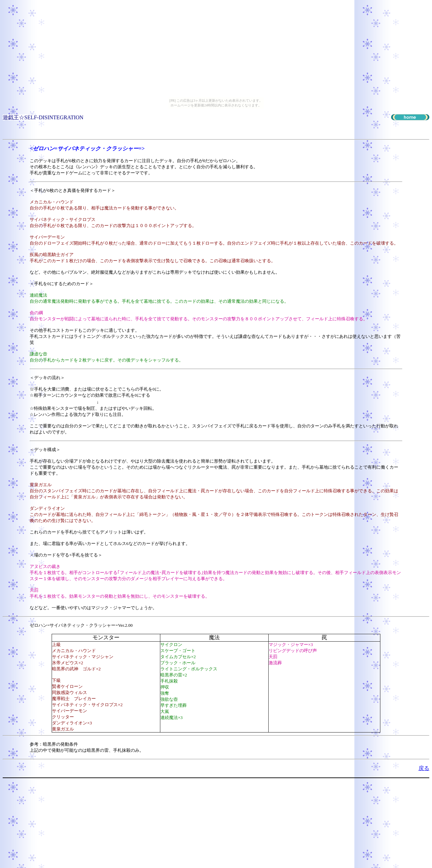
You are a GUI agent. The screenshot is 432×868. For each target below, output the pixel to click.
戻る (424, 768)
